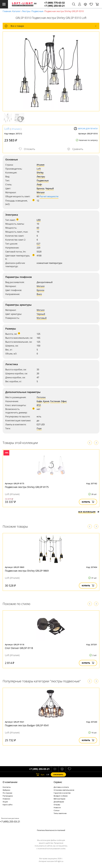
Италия (16, 129)
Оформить (58, 775)
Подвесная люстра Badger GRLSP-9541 (27, 725)
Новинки (6, 799)
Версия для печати (86, 129)
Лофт (39, 184)
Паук (39, 428)
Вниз (39, 294)
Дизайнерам (59, 802)
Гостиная (55, 401)
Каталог (16, 11)
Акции (5, 802)
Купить (88, 502)
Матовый (42, 318)
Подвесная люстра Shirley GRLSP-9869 (27, 571)
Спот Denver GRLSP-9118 (19, 648)
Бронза (40, 188)
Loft (7, 129)
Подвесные (37, 11)
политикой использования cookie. (52, 849)
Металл (41, 192)
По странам (7, 793)
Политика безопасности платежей (51, 830)
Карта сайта (8, 805)
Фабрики (6, 790)
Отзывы (57, 805)
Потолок (41, 397)
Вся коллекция (89, 512)
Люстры (26, 11)
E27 (38, 244)
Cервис (58, 782)
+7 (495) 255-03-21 (54, 6)
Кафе (39, 401)
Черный (50, 188)
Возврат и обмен (61, 796)
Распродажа (8, 796)
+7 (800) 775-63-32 (54, 3)
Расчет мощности (49, 196)
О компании (10, 782)
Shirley (40, 173)
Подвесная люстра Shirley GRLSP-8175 (27, 487)
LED (39, 220)
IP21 (39, 405)
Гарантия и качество (62, 793)
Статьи (57, 810)
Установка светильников (64, 790)
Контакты (7, 787)
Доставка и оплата (61, 787)
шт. (40, 774)
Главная (7, 11)
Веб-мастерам (59, 799)
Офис (64, 401)
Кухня (46, 401)
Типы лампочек (60, 813)
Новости (57, 807)
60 (38, 228)
